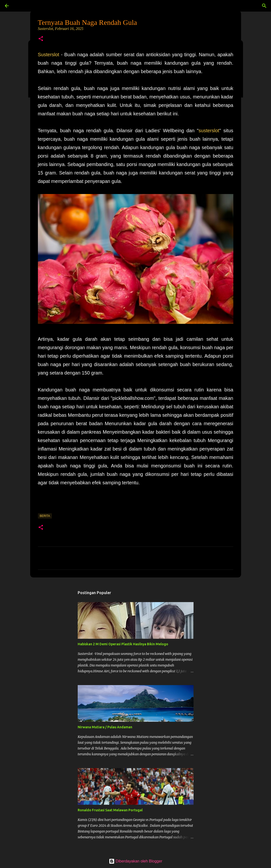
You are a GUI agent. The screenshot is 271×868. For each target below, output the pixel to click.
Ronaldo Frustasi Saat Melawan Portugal (110, 810)
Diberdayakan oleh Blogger (135, 861)
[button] (41, 39)
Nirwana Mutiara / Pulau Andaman (105, 727)
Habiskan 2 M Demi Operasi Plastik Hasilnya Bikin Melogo (123, 644)
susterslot (209, 131)
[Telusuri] (20, 6)
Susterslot (49, 55)
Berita (45, 516)
